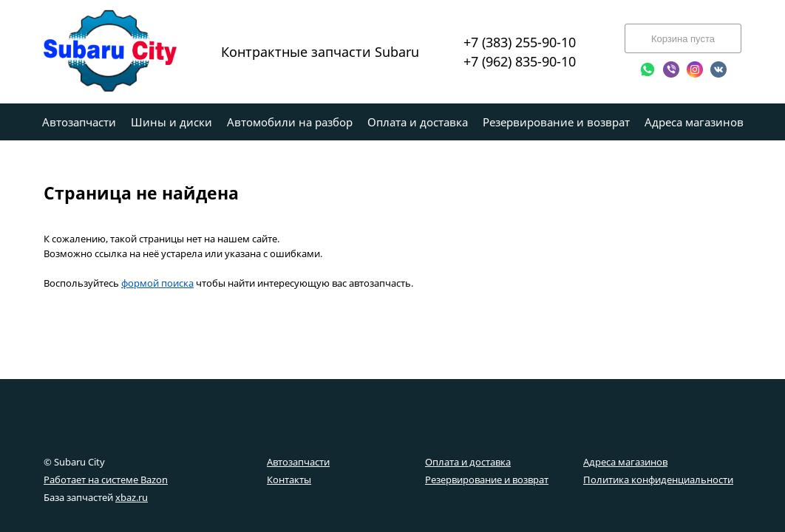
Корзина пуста (683, 39)
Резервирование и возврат (487, 480)
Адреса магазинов (625, 462)
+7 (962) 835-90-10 (520, 61)
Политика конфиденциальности (658, 480)
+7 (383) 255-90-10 (520, 42)
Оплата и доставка (468, 462)
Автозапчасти (298, 462)
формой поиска (157, 283)
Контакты (289, 480)
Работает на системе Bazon (106, 480)
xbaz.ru (132, 497)
